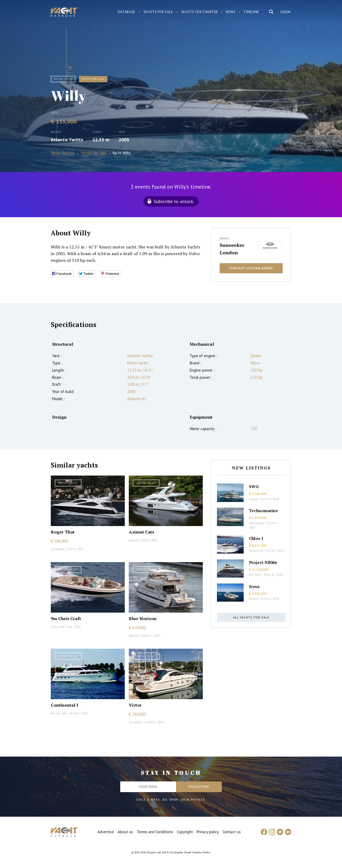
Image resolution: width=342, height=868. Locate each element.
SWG (254, 486)
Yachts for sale (158, 12)
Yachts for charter (200, 12)
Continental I (64, 705)
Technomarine (264, 511)
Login (286, 12)
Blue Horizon (143, 618)
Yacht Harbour (64, 13)
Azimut (133, 540)
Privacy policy (208, 832)
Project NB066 (263, 562)
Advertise (106, 832)
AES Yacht (255, 575)
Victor (135, 705)
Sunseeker (58, 549)
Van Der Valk (59, 713)
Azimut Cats (141, 532)
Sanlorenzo (256, 551)
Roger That (63, 532)
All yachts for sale (251, 617)
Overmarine (257, 523)
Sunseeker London (232, 249)
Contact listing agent (251, 268)
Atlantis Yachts (67, 140)
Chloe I (256, 538)
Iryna (254, 586)
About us (125, 832)
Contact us (232, 832)
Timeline (251, 12)
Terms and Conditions (155, 832)
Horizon (134, 636)
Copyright (185, 832)
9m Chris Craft (66, 618)
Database (127, 12)
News (231, 12)
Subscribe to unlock (173, 201)
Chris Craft (58, 627)
